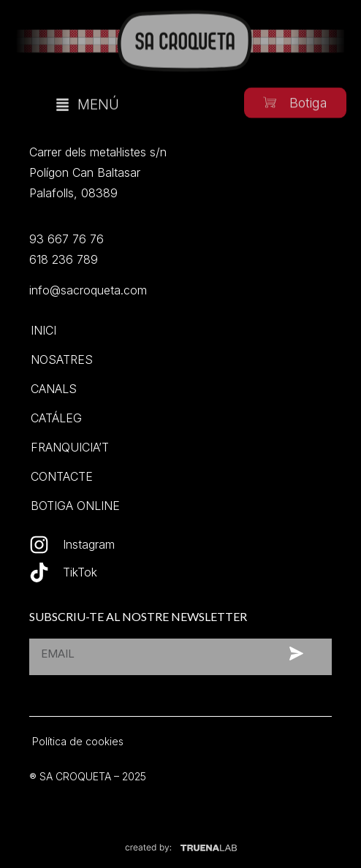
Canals (54, 389)
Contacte (62, 476)
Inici (43, 330)
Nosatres (62, 359)
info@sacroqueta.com (88, 290)
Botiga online (75, 506)
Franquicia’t (70, 447)
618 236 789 (64, 259)
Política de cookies (78, 741)
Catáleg (56, 418)
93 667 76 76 (66, 239)
